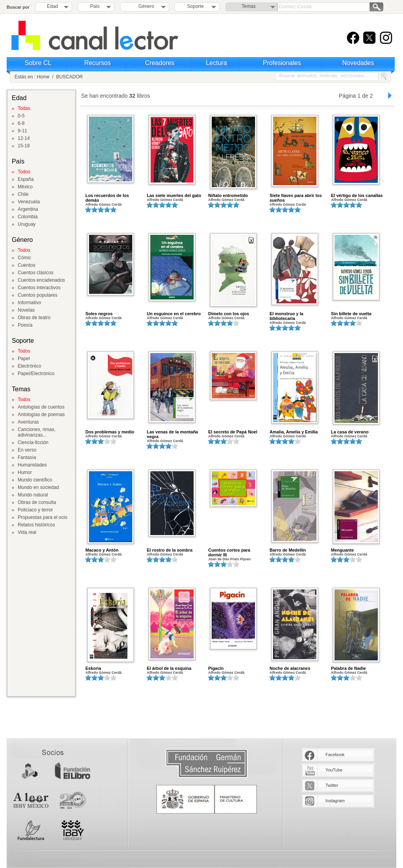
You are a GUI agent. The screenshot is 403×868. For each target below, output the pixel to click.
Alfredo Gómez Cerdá (104, 204)
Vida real (27, 532)
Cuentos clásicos (36, 273)
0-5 (21, 116)
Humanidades (32, 465)
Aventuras (28, 422)
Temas (249, 6)
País (95, 6)
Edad (52, 6)
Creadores (160, 63)
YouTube (334, 770)
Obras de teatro (34, 318)
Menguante (342, 550)
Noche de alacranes (290, 668)
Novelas (26, 310)
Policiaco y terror (35, 510)
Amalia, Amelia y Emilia (294, 432)
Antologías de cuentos (41, 407)
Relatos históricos (36, 525)
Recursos (98, 63)
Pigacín (216, 668)
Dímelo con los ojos (229, 314)
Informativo (29, 303)
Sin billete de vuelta (351, 314)
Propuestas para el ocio (43, 517)
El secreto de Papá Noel (233, 432)
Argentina (28, 209)
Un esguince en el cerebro (174, 314)
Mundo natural (33, 495)
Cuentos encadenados (41, 280)
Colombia (28, 217)
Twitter (332, 785)
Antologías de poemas (41, 414)
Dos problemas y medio (110, 432)
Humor (25, 472)
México (25, 187)
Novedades (358, 63)
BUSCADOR (69, 77)
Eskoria (93, 668)
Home (43, 77)
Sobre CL (38, 63)
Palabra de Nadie (348, 668)
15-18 (24, 146)
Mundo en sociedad (38, 487)
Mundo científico (35, 480)
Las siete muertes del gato (174, 195)
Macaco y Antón (102, 550)
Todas (24, 108)
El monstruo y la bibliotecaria (287, 316)
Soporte (196, 6)
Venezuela (29, 202)
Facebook (335, 755)
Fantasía (27, 457)
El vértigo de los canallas (357, 195)
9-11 (22, 131)
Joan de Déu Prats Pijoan (229, 559)
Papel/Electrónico (36, 374)
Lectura (216, 63)
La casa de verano (350, 432)
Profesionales (282, 63)
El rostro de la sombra (170, 550)
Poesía (25, 325)
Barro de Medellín (288, 550)
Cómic (24, 258)
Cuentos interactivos (39, 288)
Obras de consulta (37, 502)
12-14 (24, 138)
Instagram (335, 801)
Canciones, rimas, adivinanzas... (37, 432)
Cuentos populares (38, 295)
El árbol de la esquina (169, 668)
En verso (27, 450)
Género (145, 6)
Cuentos (27, 265)
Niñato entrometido (228, 195)
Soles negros (99, 314)
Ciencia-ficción (33, 442)
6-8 (21, 123)
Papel (24, 359)
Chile (23, 194)
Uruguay (27, 224)
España (26, 179)
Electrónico (29, 366)
